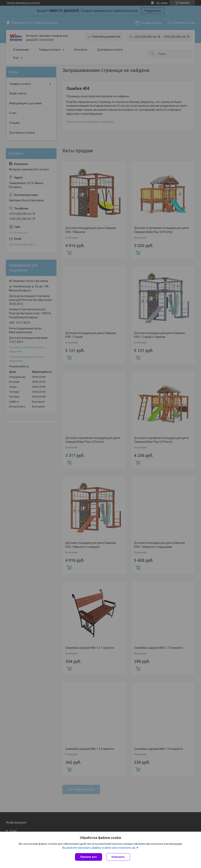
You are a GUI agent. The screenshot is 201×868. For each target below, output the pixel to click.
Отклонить (118, 857)
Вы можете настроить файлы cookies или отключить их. (99, 848)
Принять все (89, 857)
